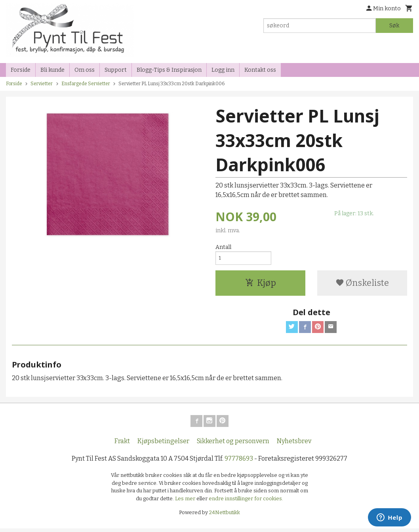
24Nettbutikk (225, 516)
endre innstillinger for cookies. (246, 502)
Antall (223, 247)
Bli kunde (52, 70)
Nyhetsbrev (294, 445)
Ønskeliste (362, 285)
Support (116, 70)
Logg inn (223, 70)
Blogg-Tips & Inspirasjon (169, 70)
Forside (21, 70)
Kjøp (261, 285)
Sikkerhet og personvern (233, 445)
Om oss (85, 70)
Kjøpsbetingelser (163, 445)
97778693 (239, 462)
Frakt (122, 445)
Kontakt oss (260, 70)
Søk (394, 26)
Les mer (186, 502)
